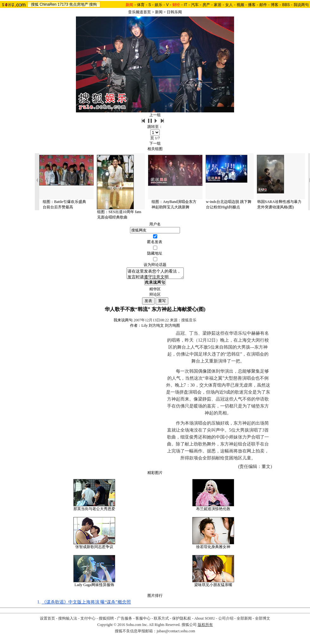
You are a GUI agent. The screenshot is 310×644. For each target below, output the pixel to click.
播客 (252, 5)
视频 (240, 5)
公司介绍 (226, 620)
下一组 (155, 143)
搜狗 (93, 4)
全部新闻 (244, 620)
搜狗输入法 (68, 620)
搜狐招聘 (106, 620)
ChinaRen (48, 4)
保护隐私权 (182, 620)
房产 (206, 5)
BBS (286, 5)
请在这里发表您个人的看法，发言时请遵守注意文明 (155, 274)
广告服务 (125, 620)
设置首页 (47, 620)
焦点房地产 (79, 4)
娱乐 (158, 5)
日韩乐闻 (174, 12)
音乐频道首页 (139, 12)
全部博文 (263, 620)
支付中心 (88, 620)
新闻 (159, 12)
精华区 (155, 291)
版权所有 (205, 627)
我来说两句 (123, 322)
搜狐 (35, 4)
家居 (218, 5)
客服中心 (143, 620)
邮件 (263, 5)
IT (186, 5)
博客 (275, 5)
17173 (63, 4)
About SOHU (205, 620)
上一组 (155, 115)
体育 (141, 5)
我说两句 (301, 5)
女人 (229, 5)
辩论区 (155, 296)
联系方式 (161, 620)
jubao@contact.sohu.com (176, 633)
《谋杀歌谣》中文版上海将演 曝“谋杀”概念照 (86, 604)
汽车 (195, 5)
